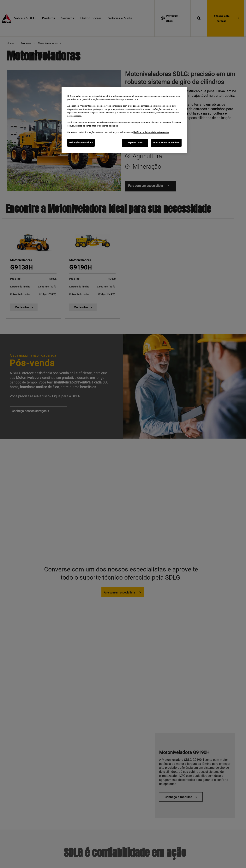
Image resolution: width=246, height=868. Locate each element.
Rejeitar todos (135, 143)
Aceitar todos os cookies (166, 143)
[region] (124, 120)
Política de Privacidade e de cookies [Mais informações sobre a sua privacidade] (151, 132)
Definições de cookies (81, 143)
